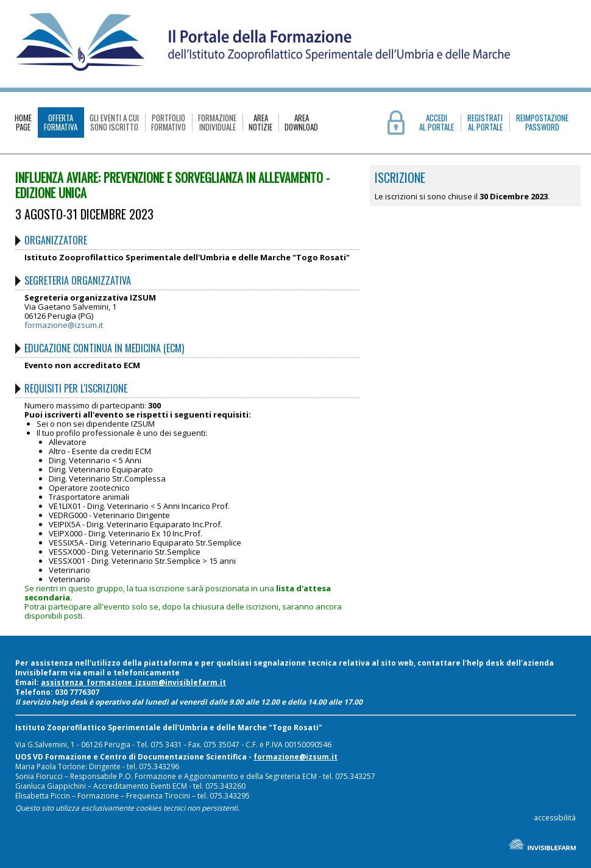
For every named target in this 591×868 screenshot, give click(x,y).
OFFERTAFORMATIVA (61, 122)
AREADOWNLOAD (301, 123)
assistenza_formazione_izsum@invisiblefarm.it (133, 682)
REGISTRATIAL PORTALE (485, 123)
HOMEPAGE (23, 123)
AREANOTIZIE (260, 123)
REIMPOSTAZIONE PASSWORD (542, 123)
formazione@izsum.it (64, 325)
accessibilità (555, 818)
